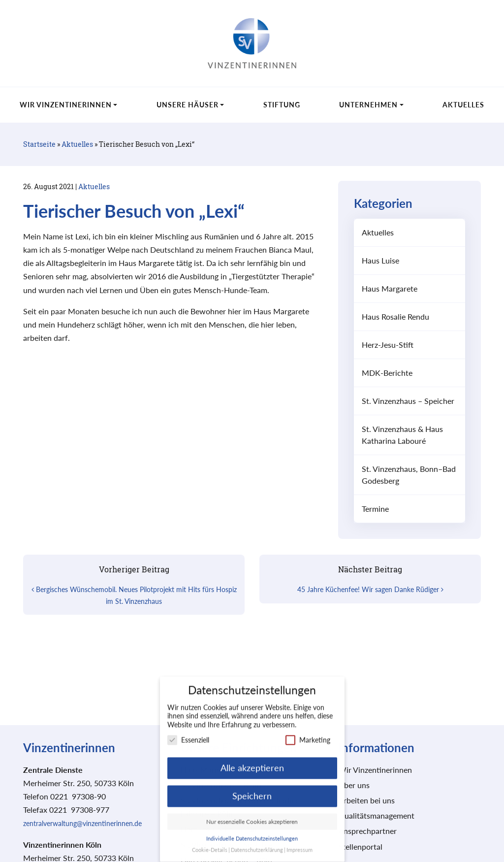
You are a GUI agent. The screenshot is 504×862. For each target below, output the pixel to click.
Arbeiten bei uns (366, 800)
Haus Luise (380, 260)
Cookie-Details (210, 842)
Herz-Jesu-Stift (388, 345)
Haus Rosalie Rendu (395, 316)
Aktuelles (463, 105)
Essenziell (188, 732)
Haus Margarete (390, 288)
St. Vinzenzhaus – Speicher (408, 401)
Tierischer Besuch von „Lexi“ (134, 211)
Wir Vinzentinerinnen (66, 105)
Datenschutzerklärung (257, 842)
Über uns (354, 785)
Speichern (252, 788)
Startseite (39, 144)
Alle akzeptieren (252, 760)
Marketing (308, 732)
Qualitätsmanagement (376, 815)
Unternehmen (368, 105)
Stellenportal (360, 846)
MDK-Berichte (387, 373)
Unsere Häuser (188, 105)
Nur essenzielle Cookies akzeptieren (252, 813)
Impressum (299, 842)
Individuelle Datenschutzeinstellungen (252, 830)
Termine (375, 509)
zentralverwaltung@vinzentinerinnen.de (82, 823)
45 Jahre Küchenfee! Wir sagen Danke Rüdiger (370, 589)
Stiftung (282, 105)
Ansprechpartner (367, 831)
